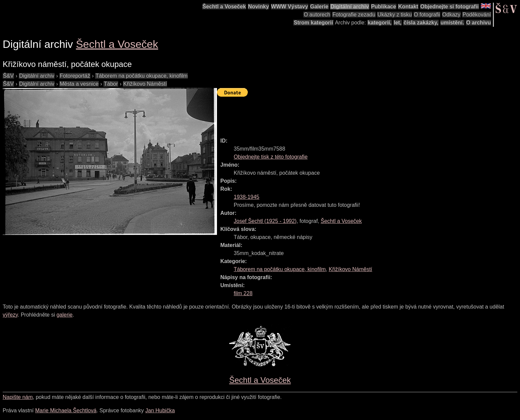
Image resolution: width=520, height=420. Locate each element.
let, (398, 23)
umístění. (452, 23)
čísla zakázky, (421, 23)
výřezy (10, 315)
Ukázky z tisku (394, 15)
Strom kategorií (313, 23)
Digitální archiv (350, 7)
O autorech (317, 15)
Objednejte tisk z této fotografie (271, 157)
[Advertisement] (339, 114)
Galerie (319, 7)
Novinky (258, 7)
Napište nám (18, 397)
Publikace (384, 7)
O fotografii (427, 15)
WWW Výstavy (290, 7)
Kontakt (408, 7)
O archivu (478, 23)
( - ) (265, 221)
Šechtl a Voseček (224, 7)
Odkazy (451, 15)
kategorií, (380, 23)
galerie (65, 315)
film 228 (243, 293)
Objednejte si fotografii (449, 7)
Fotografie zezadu (354, 15)
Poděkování (477, 15)
